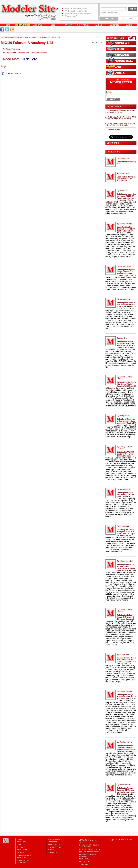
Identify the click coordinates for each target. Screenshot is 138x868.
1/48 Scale (27, 37)
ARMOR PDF (53, 842)
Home (19, 839)
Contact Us (84, 861)
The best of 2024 (114, 130)
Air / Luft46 (22, 842)
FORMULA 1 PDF (54, 839)
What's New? (84, 859)
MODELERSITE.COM (8, 37)
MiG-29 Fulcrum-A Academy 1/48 (49, 37)
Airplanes (19, 37)
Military (21, 847)
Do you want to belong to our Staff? (89, 846)
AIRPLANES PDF (54, 845)
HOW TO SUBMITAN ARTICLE (23, 861)
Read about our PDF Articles (88, 855)
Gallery (34, 37)
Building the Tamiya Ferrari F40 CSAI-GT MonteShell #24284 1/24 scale (121, 118)
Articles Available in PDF (90, 849)
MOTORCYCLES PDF (56, 847)
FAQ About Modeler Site (89, 852)
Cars (19, 845)
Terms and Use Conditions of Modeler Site (89, 841)
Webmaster (84, 864)
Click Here (29, 59)
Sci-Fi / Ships (22, 850)
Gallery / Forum (24, 855)
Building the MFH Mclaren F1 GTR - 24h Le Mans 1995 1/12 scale (120, 124)
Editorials (22, 858)
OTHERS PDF (53, 853)
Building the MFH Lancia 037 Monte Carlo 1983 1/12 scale (120, 112)
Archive (20, 853)
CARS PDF (52, 850)
